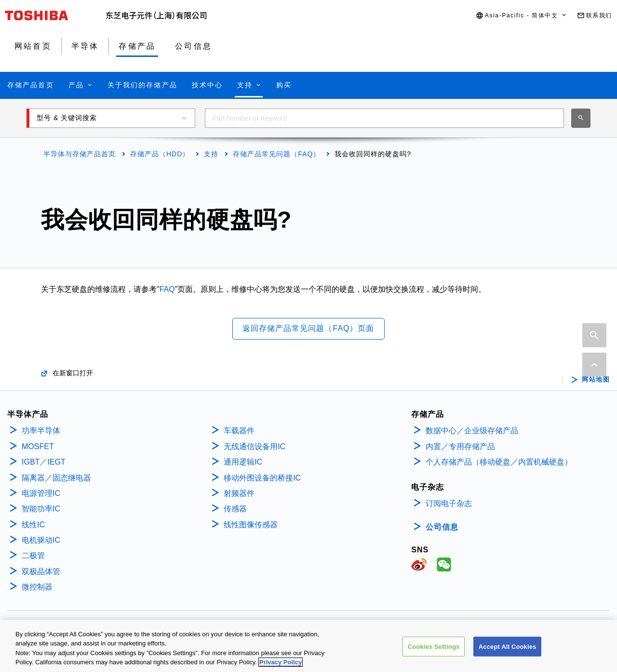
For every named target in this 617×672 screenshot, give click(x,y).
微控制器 (37, 587)
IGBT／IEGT (44, 462)
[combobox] (384, 118)
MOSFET (38, 446)
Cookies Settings (434, 651)
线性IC (33, 525)
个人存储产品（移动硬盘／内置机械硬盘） (499, 462)
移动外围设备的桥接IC (262, 478)
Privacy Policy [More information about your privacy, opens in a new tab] (281, 667)
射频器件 (239, 493)
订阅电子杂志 (449, 503)
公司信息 (442, 527)
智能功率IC (41, 509)
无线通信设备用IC (255, 446)
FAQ (167, 289)
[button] (522, 16)
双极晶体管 (41, 571)
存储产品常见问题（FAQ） (276, 154)
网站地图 (596, 380)
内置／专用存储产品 (460, 446)
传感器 (235, 509)
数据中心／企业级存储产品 (472, 431)
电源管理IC (41, 493)
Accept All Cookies (508, 651)
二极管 (33, 555)
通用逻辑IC (243, 462)
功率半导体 (41, 431)
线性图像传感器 (251, 525)
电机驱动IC (41, 540)
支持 (211, 154)
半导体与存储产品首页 (80, 154)
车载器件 (239, 431)
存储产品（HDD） (160, 154)
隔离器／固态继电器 (56, 478)
